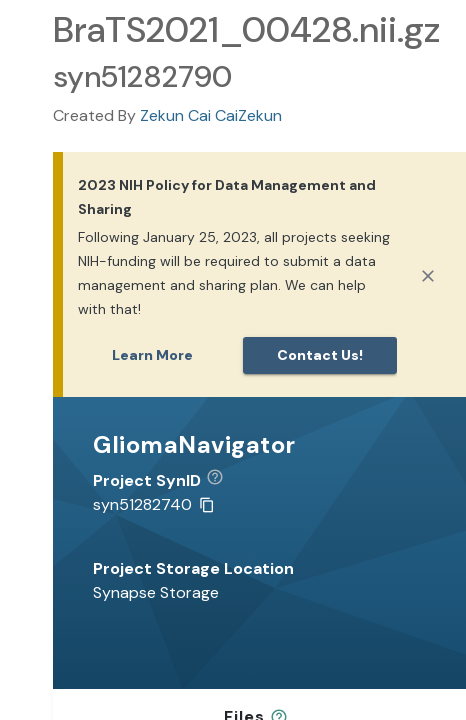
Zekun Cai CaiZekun (211, 115)
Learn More (152, 355)
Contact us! (320, 355)
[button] (222, 481)
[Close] (428, 276)
